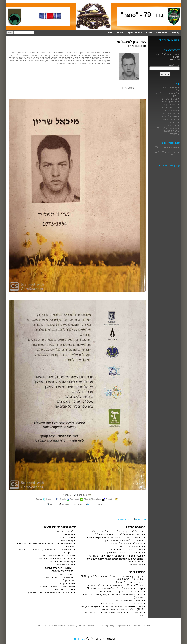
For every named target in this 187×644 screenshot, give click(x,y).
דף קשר (174, 122)
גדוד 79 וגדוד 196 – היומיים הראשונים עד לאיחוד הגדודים (114, 585)
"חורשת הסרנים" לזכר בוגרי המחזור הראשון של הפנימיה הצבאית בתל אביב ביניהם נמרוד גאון (114, 539)
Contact (136, 626)
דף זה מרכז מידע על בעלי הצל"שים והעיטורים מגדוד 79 (115, 588)
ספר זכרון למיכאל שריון (130, 42)
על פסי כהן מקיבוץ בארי (61, 562)
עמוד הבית (141, 519)
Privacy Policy (108, 626)
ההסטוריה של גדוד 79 (167, 128)
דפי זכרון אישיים (125, 519)
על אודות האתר (170, 87)
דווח (52, 504)
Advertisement (59, 626)
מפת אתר (146, 626)
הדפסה (66, 504)
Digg (86, 499)
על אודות (175, 33)
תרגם (110, 33)
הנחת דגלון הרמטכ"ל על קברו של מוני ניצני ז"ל (119, 534)
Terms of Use (93, 626)
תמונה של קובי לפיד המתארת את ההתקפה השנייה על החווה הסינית (115, 560)
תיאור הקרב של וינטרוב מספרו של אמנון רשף (51, 593)
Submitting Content (76, 626)
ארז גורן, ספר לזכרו (64, 590)
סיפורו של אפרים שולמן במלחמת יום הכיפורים (119, 591)
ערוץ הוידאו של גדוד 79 (166, 147)
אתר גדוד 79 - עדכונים (132, 546)
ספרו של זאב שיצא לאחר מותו (58, 555)
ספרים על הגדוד (170, 102)
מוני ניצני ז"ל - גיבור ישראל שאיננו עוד (124, 553)
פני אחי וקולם (66, 583)
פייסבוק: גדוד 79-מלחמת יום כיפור (166, 153)
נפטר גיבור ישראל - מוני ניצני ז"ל (127, 549)
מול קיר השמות (66, 574)
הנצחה (149, 33)
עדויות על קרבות (169, 116)
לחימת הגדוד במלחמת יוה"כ (167, 95)
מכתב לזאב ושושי (65, 565)
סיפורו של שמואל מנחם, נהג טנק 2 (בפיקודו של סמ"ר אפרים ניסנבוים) (112, 596)
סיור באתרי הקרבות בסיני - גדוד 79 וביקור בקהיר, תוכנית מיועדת (114, 614)
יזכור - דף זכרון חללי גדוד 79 (129, 582)
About (47, 626)
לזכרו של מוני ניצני (169, 108)
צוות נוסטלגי (137, 565)
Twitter (39, 499)
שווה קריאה (82, 495)
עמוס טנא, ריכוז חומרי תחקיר (59, 577)
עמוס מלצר (68, 534)
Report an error (123, 626)
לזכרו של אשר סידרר (63, 531)
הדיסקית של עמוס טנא (62, 571)
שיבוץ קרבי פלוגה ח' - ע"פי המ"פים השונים (121, 603)
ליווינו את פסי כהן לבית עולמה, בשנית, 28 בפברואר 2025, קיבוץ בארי (44, 551)
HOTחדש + (68, 495)
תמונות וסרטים (171, 110)
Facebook (51, 499)
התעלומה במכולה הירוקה (130, 600)
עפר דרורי (79, 639)
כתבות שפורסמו (170, 113)
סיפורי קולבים (67, 580)
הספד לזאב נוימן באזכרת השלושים (56, 558)
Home (39, 626)
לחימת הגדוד (162, 33)
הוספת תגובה (97, 504)
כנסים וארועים (171, 105)
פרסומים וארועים (135, 33)
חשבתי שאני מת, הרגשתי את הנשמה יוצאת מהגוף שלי (115, 556)
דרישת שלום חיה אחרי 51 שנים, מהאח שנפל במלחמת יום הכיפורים (44, 545)
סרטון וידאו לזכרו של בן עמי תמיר (57, 586)
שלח (80, 504)
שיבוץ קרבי (172, 125)
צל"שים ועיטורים (170, 99)
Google (63, 499)
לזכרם (175, 90)
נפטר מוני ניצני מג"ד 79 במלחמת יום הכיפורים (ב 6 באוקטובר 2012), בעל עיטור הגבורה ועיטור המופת (112, 608)
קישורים (120, 33)
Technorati (75, 499)
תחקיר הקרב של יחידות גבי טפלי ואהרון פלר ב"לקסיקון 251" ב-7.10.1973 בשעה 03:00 (112, 578)
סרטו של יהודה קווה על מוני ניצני (126, 543)
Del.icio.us (97, 499)
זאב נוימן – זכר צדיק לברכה (59, 568)
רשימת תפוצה (171, 131)
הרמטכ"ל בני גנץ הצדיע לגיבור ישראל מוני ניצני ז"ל (117, 531)
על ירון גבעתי (67, 537)
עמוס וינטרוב (67, 541)
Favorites (110, 499)
